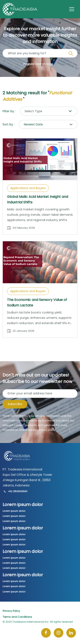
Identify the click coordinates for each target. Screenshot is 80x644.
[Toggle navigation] (72, 9)
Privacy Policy (11, 611)
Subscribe (15, 404)
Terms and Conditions (17, 617)
